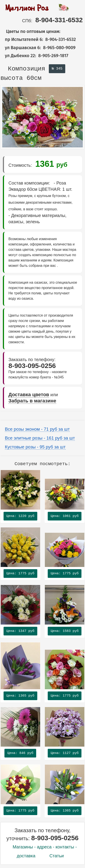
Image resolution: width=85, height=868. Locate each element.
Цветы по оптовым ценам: (30, 31)
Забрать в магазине (32, 401)
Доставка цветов (29, 395)
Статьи (57, 856)
